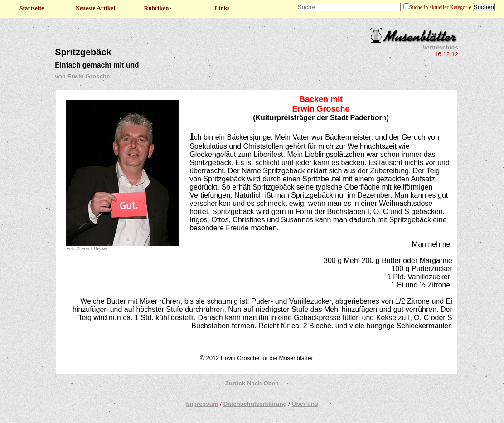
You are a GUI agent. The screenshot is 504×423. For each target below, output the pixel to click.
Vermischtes (440, 47)
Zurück (235, 383)
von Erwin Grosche (82, 76)
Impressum (202, 404)
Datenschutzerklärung (255, 404)
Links (222, 8)
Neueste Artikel (95, 8)
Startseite (32, 8)
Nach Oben (263, 383)
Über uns (305, 404)
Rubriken (159, 8)
